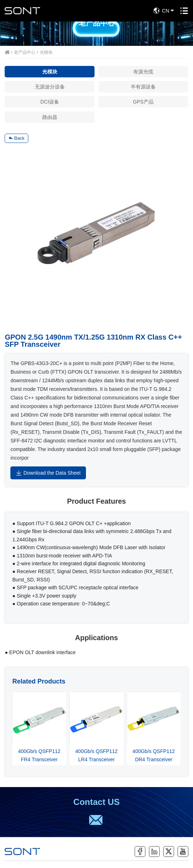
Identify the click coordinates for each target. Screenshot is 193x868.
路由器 (50, 117)
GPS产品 (143, 102)
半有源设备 (143, 87)
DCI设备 (50, 102)
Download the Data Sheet (48, 473)
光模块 (46, 52)
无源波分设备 (50, 87)
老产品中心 (25, 52)
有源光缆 (143, 72)
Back (16, 138)
